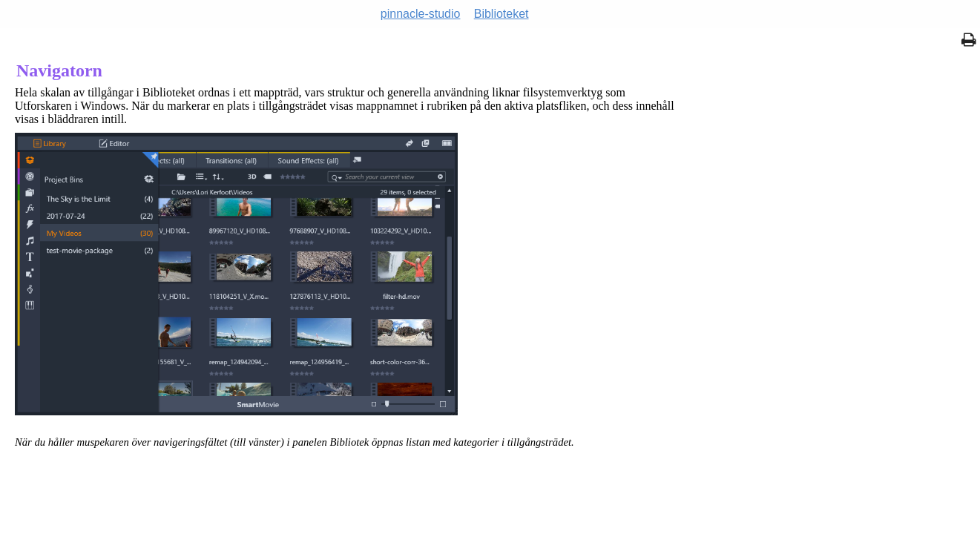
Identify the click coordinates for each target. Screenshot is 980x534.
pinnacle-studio (421, 14)
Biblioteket (501, 14)
